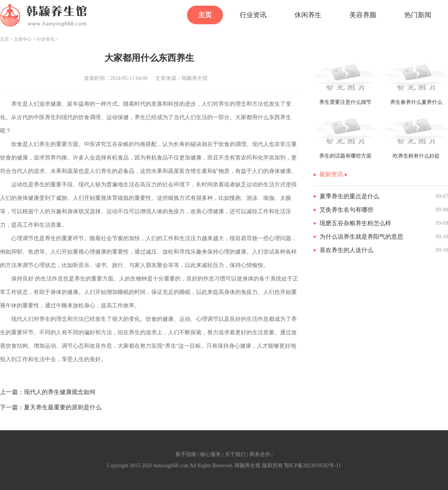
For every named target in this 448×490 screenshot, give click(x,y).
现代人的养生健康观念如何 (60, 392)
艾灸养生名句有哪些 (346, 210)
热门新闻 (418, 15)
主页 (205, 15)
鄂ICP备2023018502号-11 (312, 466)
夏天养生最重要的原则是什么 (63, 407)
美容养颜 (363, 15)
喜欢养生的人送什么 (346, 250)
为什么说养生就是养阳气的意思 (361, 237)
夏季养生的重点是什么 (349, 196)
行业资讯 (253, 15)
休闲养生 (308, 15)
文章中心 (23, 39)
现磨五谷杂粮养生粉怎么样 (355, 223)
